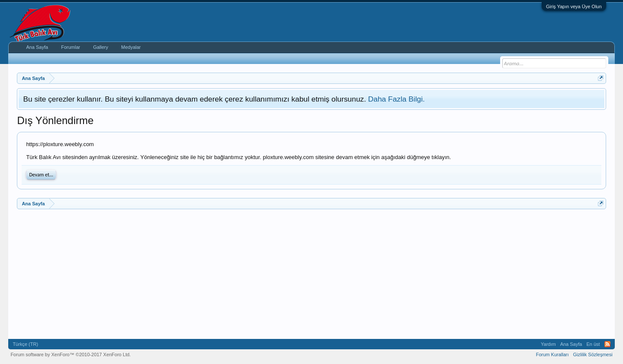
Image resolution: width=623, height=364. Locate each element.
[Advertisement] (276, 274)
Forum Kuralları (552, 354)
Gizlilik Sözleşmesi (593, 354)
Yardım (548, 344)
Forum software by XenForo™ (71, 354)
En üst (593, 344)
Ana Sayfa (37, 47)
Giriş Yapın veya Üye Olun (574, 6)
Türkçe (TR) (25, 344)
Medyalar (131, 47)
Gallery (101, 47)
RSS (607, 344)
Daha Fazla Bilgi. (397, 99)
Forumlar (71, 47)
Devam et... (41, 175)
